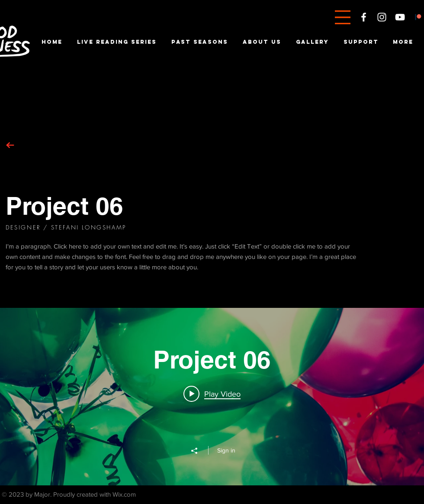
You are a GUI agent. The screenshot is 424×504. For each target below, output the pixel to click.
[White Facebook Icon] (364, 17)
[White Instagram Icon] (382, 17)
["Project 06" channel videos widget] (212, 397)
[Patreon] (418, 17)
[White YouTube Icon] (400, 17)
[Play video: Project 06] (212, 394)
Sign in (226, 450)
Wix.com (124, 494)
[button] (343, 17)
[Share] (199, 451)
